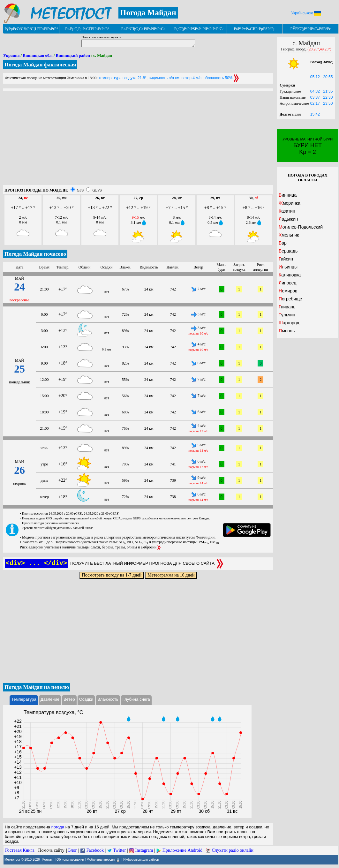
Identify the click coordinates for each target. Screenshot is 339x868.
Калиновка (290, 275)
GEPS (97, 190)
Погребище (290, 299)
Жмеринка (290, 203)
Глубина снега (136, 699)
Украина (11, 55)
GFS (80, 190)
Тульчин (287, 315)
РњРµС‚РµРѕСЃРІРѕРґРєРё (87, 29)
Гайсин (286, 259)
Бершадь (288, 251)
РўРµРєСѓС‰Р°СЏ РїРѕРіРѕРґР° (31, 29)
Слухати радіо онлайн (233, 850)
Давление (50, 699)
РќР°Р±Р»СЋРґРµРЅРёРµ (255, 29)
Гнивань (287, 307)
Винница (288, 195)
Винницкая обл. (38, 55)
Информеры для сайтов (141, 860)
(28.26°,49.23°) (319, 49)
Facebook (95, 850)
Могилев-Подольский (301, 227)
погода (58, 827)
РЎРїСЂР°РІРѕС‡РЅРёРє (311, 29)
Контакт (48, 860)
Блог (73, 850)
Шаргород (289, 323)
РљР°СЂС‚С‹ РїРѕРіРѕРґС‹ (143, 29)
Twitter (119, 850)
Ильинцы (288, 267)
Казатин (287, 211)
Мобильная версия (101, 860)
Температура (24, 699)
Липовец (287, 283)
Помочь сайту (51, 850)
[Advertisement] (138, 140)
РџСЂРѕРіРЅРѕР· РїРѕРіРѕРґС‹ (199, 29)
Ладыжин (288, 219)
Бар (283, 243)
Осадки (86, 699)
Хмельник (289, 235)
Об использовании (70, 860)
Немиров (288, 291)
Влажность (108, 699)
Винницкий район (73, 55)
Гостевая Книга (20, 850)
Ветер (69, 699)
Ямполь (287, 331)
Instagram (144, 850)
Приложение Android (182, 850)
